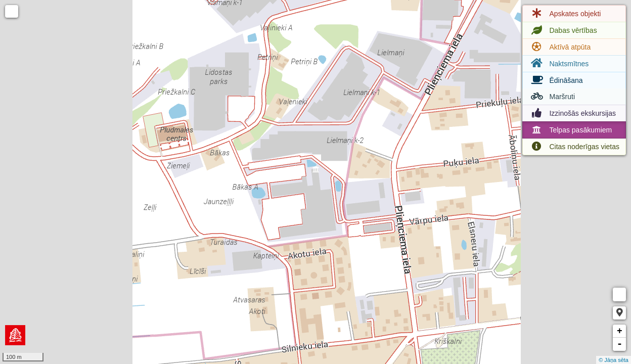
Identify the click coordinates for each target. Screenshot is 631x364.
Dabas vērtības (563, 30)
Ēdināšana (556, 80)
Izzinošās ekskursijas (572, 113)
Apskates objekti (565, 14)
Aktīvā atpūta (560, 47)
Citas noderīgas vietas (574, 147)
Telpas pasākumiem (570, 130)
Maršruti (552, 97)
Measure (619, 294)
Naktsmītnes (559, 63)
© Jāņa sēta (614, 360)
